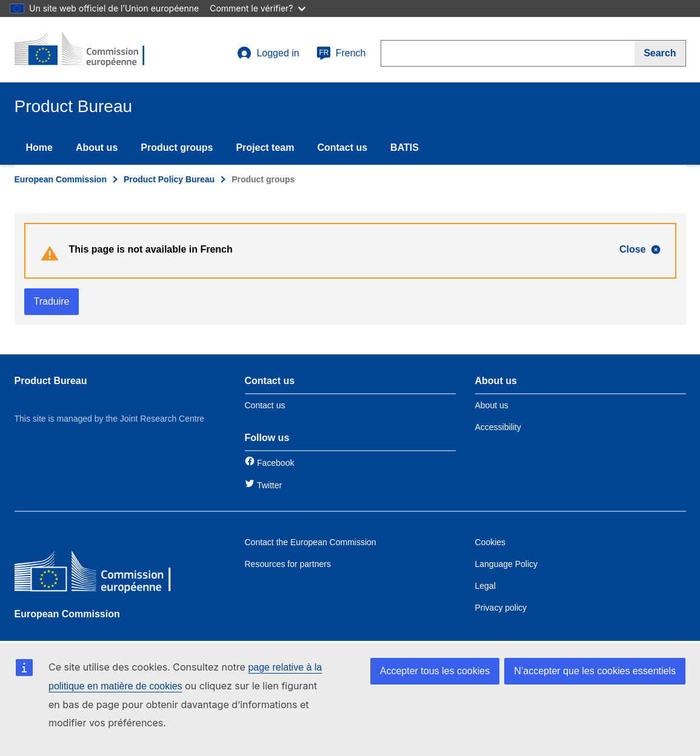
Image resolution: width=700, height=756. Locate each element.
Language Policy (507, 564)
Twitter (269, 485)
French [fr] (341, 53)
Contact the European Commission (311, 542)
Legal (485, 586)
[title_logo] (88, 50)
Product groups (177, 148)
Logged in (268, 53)
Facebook (275, 463)
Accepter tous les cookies (435, 671)
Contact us (342, 148)
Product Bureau (51, 381)
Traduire (52, 301)
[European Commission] (102, 574)
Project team (265, 148)
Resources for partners (288, 564)
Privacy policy (501, 608)
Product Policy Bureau (169, 179)
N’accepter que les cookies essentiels (595, 671)
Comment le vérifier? (257, 8)
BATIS (405, 148)
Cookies (491, 542)
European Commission (61, 179)
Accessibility (498, 427)
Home (39, 148)
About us (97, 148)
